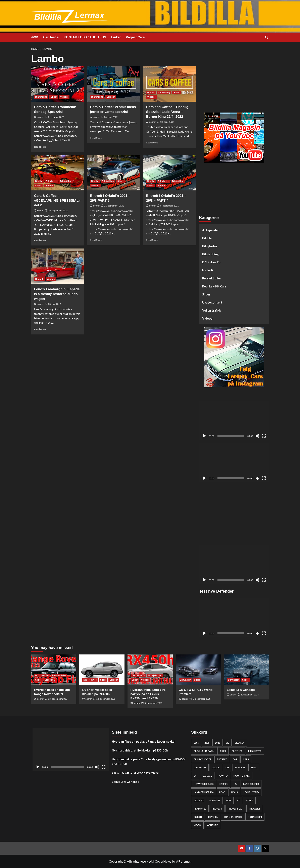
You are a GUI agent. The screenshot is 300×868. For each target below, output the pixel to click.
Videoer (208, 318)
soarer (40, 117)
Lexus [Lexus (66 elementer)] (234, 792)
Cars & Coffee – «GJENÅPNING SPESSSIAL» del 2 (57, 201)
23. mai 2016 (55, 304)
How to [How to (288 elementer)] (223, 776)
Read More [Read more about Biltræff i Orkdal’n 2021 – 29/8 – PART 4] (152, 240)
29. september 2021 (58, 211)
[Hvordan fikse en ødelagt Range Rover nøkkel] (54, 670)
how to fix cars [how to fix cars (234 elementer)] (204, 784)
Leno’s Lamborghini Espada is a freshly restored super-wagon (57, 294)
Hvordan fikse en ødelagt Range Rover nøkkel (144, 741)
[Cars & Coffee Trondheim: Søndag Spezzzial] (58, 84)
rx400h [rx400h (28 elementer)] (198, 817)
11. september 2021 (114, 206)
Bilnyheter (210, 246)
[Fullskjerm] (264, 436)
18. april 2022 (167, 122)
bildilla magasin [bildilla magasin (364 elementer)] (204, 751)
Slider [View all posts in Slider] (54, 97)
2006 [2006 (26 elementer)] (207, 743)
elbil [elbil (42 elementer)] (254, 767)
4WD (35, 37)
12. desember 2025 (106, 699)
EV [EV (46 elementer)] (195, 776)
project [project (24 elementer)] (217, 809)
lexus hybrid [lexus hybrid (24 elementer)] (251, 792)
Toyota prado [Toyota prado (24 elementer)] (233, 817)
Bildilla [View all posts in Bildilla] (151, 92)
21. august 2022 (56, 117)
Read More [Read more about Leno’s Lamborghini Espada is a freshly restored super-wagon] (40, 329)
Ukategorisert (212, 302)
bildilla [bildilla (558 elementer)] (240, 743)
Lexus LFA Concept (241, 690)
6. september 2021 (169, 206)
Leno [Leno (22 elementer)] (222, 792)
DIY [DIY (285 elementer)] (227, 767)
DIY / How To (211, 262)
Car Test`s (51, 37)
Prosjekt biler (212, 278)
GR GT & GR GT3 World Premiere (135, 773)
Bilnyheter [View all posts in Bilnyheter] (51, 181)
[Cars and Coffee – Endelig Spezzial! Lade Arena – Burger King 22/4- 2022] (169, 84)
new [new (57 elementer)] (228, 800)
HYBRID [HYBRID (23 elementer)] (224, 784)
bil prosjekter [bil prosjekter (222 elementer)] (203, 759)
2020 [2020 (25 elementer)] (217, 743)
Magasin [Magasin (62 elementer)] (215, 800)
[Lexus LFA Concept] (246, 670)
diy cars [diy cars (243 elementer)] (240, 767)
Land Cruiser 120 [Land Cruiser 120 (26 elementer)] (204, 792)
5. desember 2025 (154, 703)
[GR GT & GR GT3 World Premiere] (198, 670)
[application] (234, 420)
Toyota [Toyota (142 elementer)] (213, 817)
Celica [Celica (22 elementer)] (216, 767)
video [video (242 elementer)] (197, 825)
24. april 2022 (111, 117)
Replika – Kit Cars (214, 286)
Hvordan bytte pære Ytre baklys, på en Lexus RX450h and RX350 (148, 694)
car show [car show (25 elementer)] (200, 767)
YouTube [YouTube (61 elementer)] (212, 825)
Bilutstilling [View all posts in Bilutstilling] (41, 97)
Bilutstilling (210, 254)
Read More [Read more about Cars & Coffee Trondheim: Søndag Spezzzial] (40, 147)
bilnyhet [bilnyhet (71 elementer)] (237, 751)
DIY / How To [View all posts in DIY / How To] (42, 675)
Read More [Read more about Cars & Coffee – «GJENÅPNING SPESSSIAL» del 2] (40, 240)
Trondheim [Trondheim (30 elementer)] (255, 817)
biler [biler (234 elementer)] (223, 751)
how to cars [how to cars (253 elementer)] (242, 776)
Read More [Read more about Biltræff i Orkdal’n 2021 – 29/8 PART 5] (96, 240)
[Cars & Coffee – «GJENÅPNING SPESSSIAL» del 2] (58, 173)
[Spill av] (204, 436)
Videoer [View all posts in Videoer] (64, 97)
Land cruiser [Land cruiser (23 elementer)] (251, 784)
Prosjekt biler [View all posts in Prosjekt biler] (59, 675)
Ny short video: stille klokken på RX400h (140, 750)
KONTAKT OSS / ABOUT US (85, 37)
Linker (116, 37)
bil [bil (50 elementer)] (227, 743)
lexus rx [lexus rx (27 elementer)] (199, 800)
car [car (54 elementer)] (235, 759)
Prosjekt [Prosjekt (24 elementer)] (255, 809)
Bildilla (207, 238)
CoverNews (163, 861)
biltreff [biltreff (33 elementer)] (222, 759)
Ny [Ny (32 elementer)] (238, 800)
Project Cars (135, 37)
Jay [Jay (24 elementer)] (235, 784)
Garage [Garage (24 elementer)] (207, 776)
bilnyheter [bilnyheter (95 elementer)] (255, 751)
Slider (206, 294)
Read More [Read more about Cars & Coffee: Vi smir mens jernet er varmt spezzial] (96, 138)
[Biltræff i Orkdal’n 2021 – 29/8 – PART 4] (169, 173)
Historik (208, 270)
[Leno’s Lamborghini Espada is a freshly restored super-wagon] (58, 266)
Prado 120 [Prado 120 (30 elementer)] (200, 809)
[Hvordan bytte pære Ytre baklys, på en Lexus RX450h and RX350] (150, 670)
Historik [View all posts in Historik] (39, 279)
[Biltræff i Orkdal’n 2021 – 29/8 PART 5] (113, 173)
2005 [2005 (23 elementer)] (196, 743)
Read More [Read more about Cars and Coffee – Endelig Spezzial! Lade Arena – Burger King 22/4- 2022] (152, 143)
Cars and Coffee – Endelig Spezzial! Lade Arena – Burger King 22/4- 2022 (167, 112)
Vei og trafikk (212, 310)
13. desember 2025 (58, 699)
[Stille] (257, 436)
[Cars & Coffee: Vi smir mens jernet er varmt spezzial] (113, 84)
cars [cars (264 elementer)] (246, 759)
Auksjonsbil (210, 230)
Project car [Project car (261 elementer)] (236, 809)
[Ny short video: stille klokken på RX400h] (102, 670)
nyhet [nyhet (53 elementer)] (249, 800)
